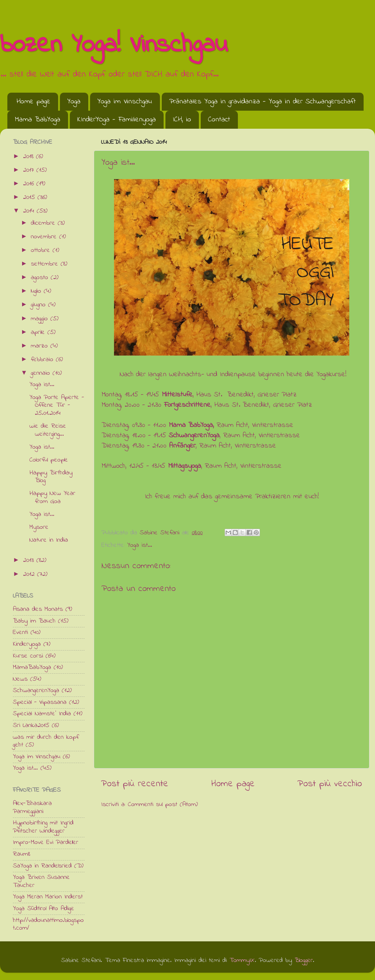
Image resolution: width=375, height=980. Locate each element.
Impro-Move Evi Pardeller (46, 842)
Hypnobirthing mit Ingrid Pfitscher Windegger (43, 827)
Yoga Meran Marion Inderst (48, 897)
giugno (40, 305)
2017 (30, 170)
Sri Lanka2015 (31, 726)
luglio (37, 291)
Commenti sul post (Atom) (163, 805)
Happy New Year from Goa (52, 498)
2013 (30, 560)
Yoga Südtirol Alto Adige (44, 909)
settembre (46, 264)
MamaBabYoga (32, 667)
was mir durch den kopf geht (46, 741)
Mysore (39, 527)
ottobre (42, 250)
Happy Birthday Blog (51, 477)
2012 (30, 574)
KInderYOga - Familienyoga (117, 120)
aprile (39, 332)
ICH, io (182, 120)
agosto (41, 278)
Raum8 (22, 854)
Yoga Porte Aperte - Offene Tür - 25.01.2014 (57, 405)
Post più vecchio (330, 784)
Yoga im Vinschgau (125, 102)
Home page (33, 102)
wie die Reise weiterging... (48, 430)
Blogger (304, 961)
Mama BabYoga (37, 120)
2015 (30, 197)
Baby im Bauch (34, 621)
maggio (41, 319)
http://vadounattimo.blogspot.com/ (48, 924)
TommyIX (242, 961)
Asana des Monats (38, 609)
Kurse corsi (28, 656)
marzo (41, 346)
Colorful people (49, 460)
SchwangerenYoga (36, 691)
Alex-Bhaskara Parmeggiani (32, 808)
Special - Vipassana (40, 702)
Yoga (74, 102)
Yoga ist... (140, 545)
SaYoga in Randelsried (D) (48, 866)
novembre (45, 237)
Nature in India (49, 540)
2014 (30, 211)
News (20, 679)
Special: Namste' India (42, 714)
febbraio (43, 360)
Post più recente (135, 784)
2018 (30, 157)
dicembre (44, 223)
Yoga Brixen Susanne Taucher (41, 881)
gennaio (42, 373)
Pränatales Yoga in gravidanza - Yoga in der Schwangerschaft (262, 102)
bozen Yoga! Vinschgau (114, 45)
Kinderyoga (27, 644)
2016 (30, 184)
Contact (219, 120)
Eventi (20, 632)
